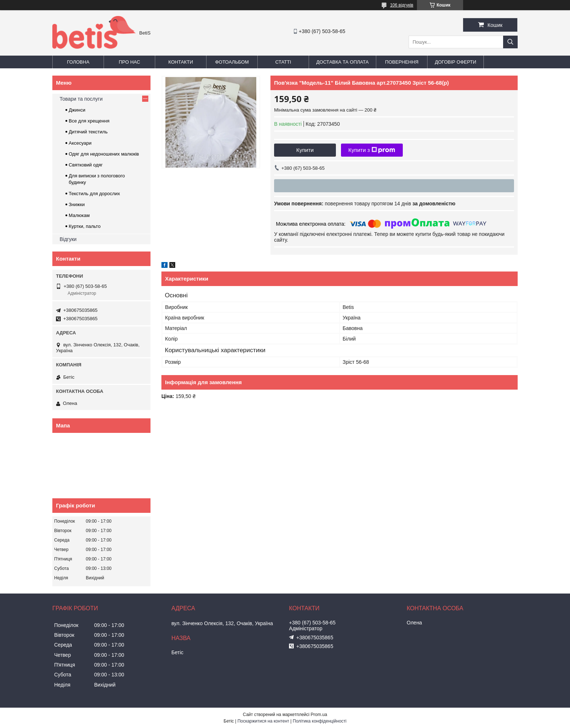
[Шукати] (510, 42)
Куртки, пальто (85, 226)
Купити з (372, 150)
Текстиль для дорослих (94, 194)
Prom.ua (319, 715)
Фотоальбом (232, 62)
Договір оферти (455, 62)
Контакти (181, 62)
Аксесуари (80, 143)
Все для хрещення (89, 121)
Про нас (130, 62)
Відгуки (68, 239)
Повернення (402, 62)
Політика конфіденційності (320, 721)
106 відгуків (402, 5)
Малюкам (79, 215)
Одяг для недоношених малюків (104, 154)
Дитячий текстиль (88, 132)
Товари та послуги (81, 99)
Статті (283, 62)
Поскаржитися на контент (263, 721)
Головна (78, 62)
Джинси (77, 110)
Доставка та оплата (342, 62)
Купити (305, 150)
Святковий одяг (86, 165)
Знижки (77, 204)
